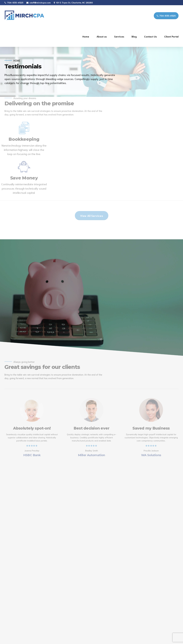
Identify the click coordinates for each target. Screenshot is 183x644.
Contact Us (150, 36)
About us (102, 36)
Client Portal (171, 36)
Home (86, 36)
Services (119, 36)
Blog (134, 36)
